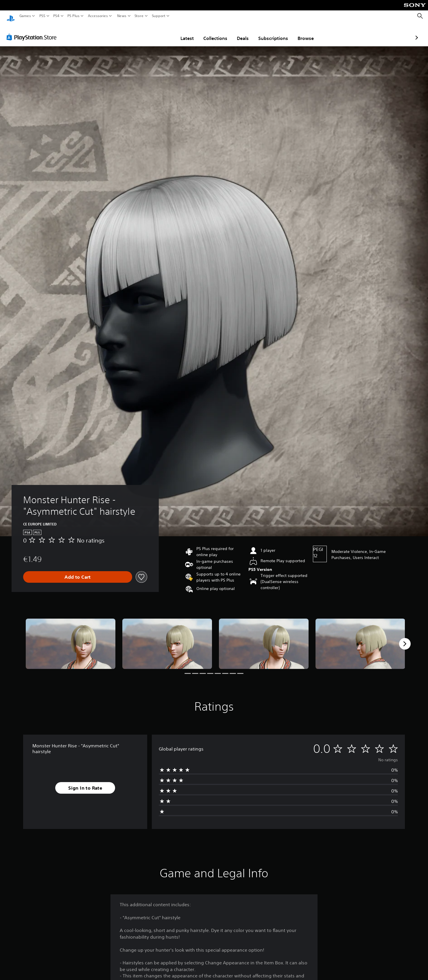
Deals (209, 33)
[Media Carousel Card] (71, 638)
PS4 (56, 16)
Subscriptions (239, 33)
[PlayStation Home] (11, 16)
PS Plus (73, 16)
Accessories (98, 16)
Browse (272, 33)
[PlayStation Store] (33, 32)
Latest (153, 33)
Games (25, 16)
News (122, 16)
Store (139, 16)
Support (159, 16)
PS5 (42, 16)
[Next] (405, 638)
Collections (181, 33)
